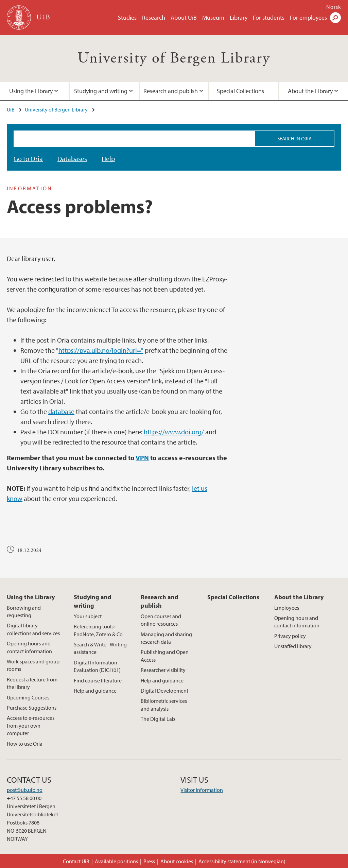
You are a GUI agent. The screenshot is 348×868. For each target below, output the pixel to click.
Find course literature (98, 680)
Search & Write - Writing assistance (100, 648)
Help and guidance (95, 691)
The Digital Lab (158, 719)
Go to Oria (28, 159)
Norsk (334, 7)
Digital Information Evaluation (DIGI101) (97, 666)
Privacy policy (290, 636)
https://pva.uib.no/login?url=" (101, 350)
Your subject (88, 616)
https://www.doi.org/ (174, 432)
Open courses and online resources (161, 620)
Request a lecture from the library (32, 683)
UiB (11, 109)
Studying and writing (101, 91)
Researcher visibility (163, 670)
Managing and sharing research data (166, 638)
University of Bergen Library (174, 58)
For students (269, 18)
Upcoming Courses (28, 697)
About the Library (299, 597)
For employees (308, 18)
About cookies (177, 861)
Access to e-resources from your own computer (31, 725)
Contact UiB (76, 861)
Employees (287, 608)
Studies (127, 18)
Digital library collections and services (33, 629)
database (61, 411)
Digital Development (164, 691)
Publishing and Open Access (165, 656)
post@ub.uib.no (25, 790)
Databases (72, 159)
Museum (213, 18)
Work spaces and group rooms (33, 665)
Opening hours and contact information (29, 647)
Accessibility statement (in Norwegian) (242, 861)
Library (239, 18)
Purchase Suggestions (32, 708)
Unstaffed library (293, 646)
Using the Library (31, 597)
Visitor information (202, 790)
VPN (142, 458)
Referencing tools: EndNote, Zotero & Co (98, 630)
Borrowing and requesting (24, 611)
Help (108, 159)
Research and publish (171, 91)
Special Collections (240, 91)
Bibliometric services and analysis (164, 705)
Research (154, 18)
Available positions (116, 861)
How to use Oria (25, 744)
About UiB (184, 18)
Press (149, 861)
